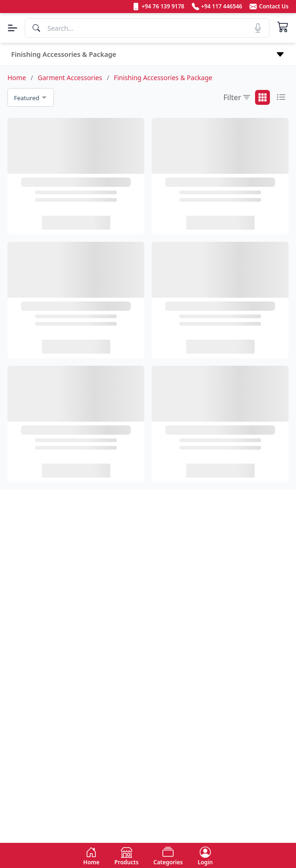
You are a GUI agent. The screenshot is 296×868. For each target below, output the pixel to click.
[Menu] (13, 28)
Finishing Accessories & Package (163, 78)
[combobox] (31, 98)
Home (17, 78)
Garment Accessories (70, 78)
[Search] (147, 28)
